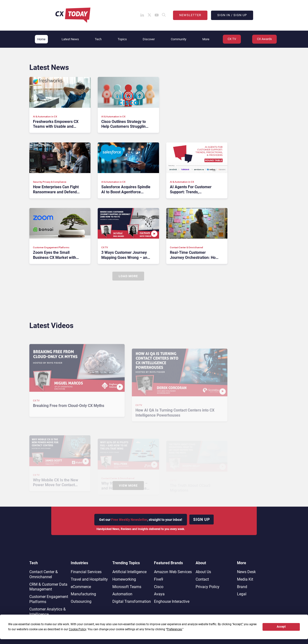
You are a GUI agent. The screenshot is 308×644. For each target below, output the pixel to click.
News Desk (246, 572)
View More (128, 486)
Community (179, 39)
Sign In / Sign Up (232, 15)
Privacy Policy (208, 587)
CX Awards (264, 39)
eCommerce (81, 587)
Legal (242, 594)
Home (41, 39)
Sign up (202, 520)
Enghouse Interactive (172, 601)
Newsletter (190, 15)
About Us (203, 572)
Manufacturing (83, 594)
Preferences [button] (174, 629)
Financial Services (86, 572)
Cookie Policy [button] (77, 629)
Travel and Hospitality (89, 579)
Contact (202, 579)
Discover (149, 39)
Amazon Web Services (173, 572)
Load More (128, 276)
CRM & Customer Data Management (48, 587)
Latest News (70, 39)
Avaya (159, 594)
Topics (122, 39)
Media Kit (245, 579)
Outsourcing (81, 601)
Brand (242, 587)
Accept (281, 627)
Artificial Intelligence (129, 572)
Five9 (159, 579)
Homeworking (124, 579)
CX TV (232, 39)
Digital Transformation (132, 601)
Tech (98, 39)
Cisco (159, 587)
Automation (122, 594)
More (206, 39)
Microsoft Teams (127, 587)
